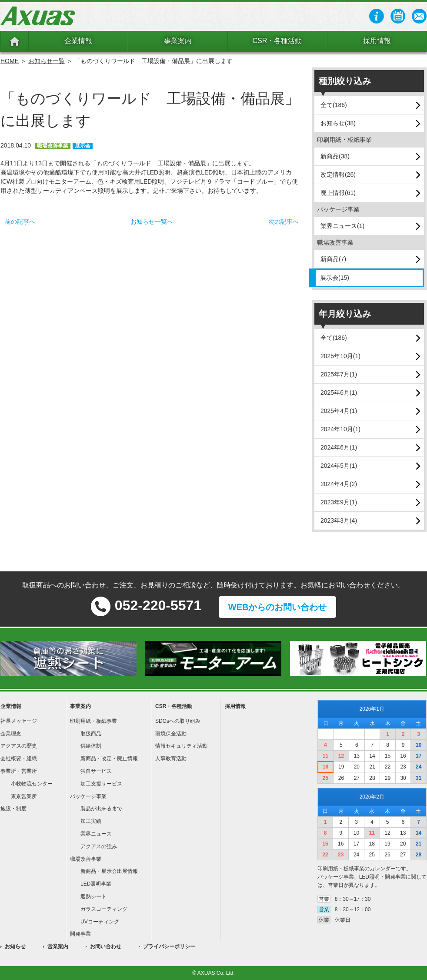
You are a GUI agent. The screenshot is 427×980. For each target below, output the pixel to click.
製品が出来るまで (101, 809)
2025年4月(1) (339, 411)
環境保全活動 (171, 734)
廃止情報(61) (338, 193)
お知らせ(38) (338, 123)
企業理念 (11, 734)
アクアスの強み (99, 846)
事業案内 (178, 41)
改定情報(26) (338, 175)
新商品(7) (333, 259)
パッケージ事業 (88, 796)
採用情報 (377, 41)
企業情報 (78, 41)
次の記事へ (284, 222)
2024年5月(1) (339, 466)
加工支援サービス (101, 784)
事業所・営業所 (19, 771)
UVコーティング (100, 922)
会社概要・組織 (19, 758)
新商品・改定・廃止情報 (109, 758)
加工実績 (91, 821)
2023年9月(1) (339, 502)
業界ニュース (96, 834)
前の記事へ (20, 222)
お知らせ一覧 (47, 61)
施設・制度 (13, 809)
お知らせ (15, 946)
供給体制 (91, 746)
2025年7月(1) (339, 374)
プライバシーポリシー (169, 946)
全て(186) (334, 105)
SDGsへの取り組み (178, 721)
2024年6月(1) (339, 447)
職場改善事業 (86, 859)
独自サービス (96, 771)
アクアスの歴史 (19, 746)
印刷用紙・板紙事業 (93, 721)
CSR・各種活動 (277, 41)
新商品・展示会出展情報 (109, 871)
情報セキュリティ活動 (181, 746)
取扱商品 (91, 734)
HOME (10, 61)
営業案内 (58, 946)
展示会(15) (335, 278)
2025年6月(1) (339, 393)
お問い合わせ (106, 946)
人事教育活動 (171, 758)
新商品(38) (335, 156)
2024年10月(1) (340, 429)
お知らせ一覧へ (152, 222)
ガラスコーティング (104, 909)
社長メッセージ (19, 721)
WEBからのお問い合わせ (278, 607)
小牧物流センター (32, 784)
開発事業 (80, 934)
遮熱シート (93, 896)
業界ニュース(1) (342, 226)
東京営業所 (24, 796)
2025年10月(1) (340, 356)
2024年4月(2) (339, 484)
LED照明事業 (96, 884)
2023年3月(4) (339, 520)
